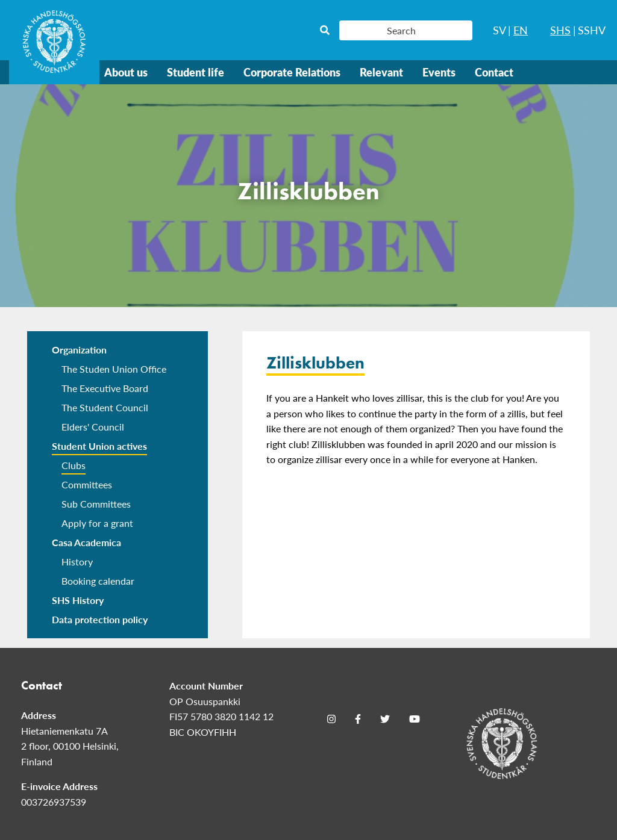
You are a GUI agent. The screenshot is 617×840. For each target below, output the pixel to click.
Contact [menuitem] (494, 72)
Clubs (74, 465)
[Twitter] (385, 719)
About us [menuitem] (126, 72)
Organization (79, 350)
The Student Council (105, 407)
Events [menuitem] (439, 72)
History (77, 562)
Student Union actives (99, 446)
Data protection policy (100, 619)
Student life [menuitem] (196, 72)
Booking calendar (98, 581)
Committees (87, 484)
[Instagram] (331, 719)
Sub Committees (96, 504)
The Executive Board (105, 388)
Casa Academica (86, 542)
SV (500, 30)
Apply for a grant (97, 523)
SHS (560, 30)
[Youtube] (415, 719)
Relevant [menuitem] (381, 72)
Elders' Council (93, 427)
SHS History (78, 600)
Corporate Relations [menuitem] (292, 72)
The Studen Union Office (114, 369)
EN (521, 30)
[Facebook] (358, 719)
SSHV (592, 30)
